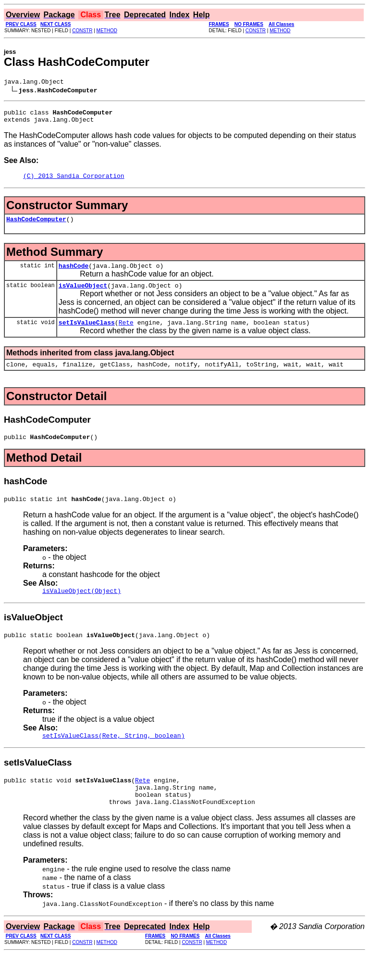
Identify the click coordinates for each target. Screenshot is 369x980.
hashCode (74, 274)
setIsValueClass (87, 334)
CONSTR (82, 31)
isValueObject (83, 295)
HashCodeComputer (36, 226)
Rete (126, 334)
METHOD (107, 31)
